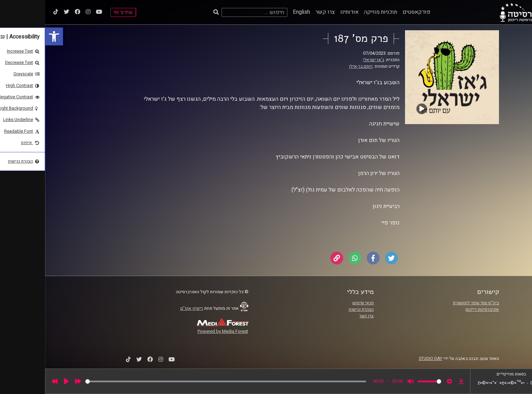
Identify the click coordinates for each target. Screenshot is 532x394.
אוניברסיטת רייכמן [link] (437, 309)
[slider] (181, 381)
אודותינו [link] (304, 12)
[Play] (21, 381)
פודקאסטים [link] (371, 12)
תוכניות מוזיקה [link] (336, 12)
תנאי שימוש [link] (318, 303)
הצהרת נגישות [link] (316, 309)
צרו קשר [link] (280, 12)
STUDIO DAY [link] (385, 359)
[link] (9, 36)
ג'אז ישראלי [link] (328, 60)
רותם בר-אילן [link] (316, 66)
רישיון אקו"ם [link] (147, 308)
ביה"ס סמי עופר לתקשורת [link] (431, 303)
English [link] (256, 12)
